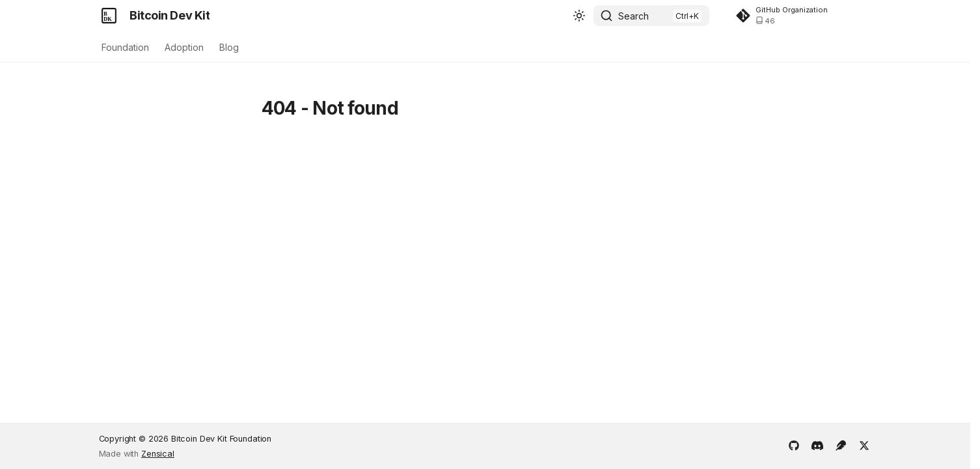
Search (633, 16)
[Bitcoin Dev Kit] (109, 16)
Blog (229, 47)
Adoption (184, 47)
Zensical (158, 454)
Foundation (125, 47)
